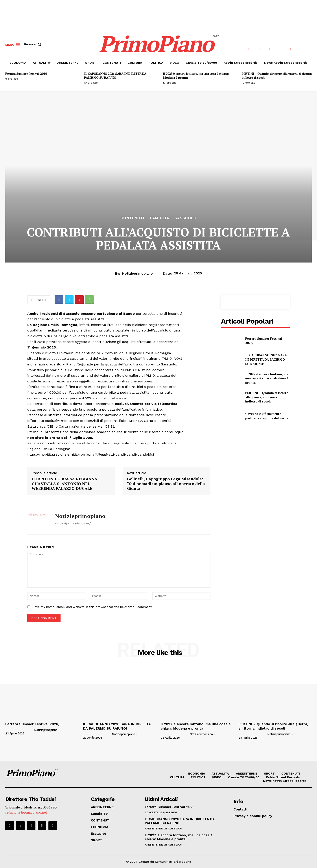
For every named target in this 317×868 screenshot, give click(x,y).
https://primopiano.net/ (73, 523)
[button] (34, 44)
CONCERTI (151, 812)
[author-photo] (19, 730)
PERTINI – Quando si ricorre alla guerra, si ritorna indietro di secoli (277, 75)
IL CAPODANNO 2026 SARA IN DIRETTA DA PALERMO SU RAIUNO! (115, 75)
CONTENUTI (132, 218)
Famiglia (160, 218)
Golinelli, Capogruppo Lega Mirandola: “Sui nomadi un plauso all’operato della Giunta (166, 484)
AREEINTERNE (154, 829)
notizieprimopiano (137, 274)
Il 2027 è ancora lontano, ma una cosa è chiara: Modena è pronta (196, 75)
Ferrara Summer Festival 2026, (26, 74)
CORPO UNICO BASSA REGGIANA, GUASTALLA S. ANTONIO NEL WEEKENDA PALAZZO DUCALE (65, 484)
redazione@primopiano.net (26, 812)
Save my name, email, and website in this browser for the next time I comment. (93, 607)
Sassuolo (186, 218)
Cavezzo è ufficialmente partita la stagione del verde (267, 416)
